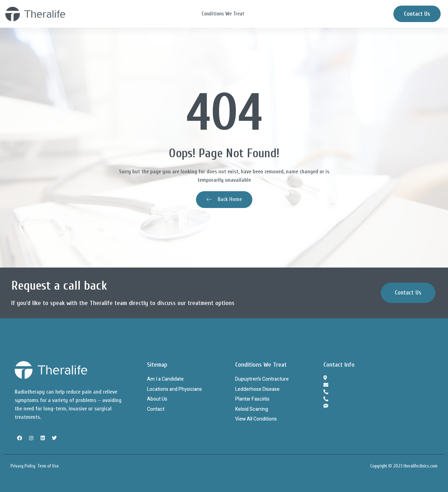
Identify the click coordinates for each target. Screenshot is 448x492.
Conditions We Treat (223, 14)
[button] (408, 293)
